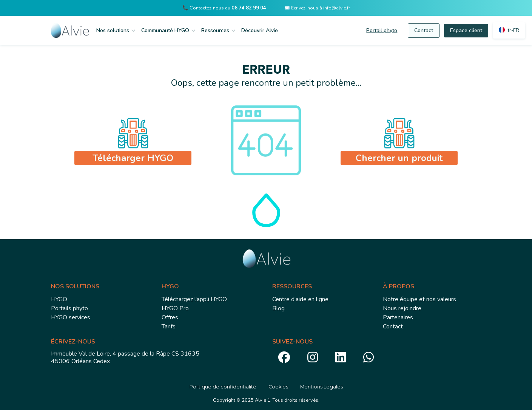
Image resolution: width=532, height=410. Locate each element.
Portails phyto (69, 308)
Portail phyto (382, 30)
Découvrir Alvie (260, 30)
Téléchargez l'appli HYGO (194, 299)
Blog (278, 308)
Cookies (278, 387)
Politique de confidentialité (223, 387)
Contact (424, 30)
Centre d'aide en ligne (300, 299)
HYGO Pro (175, 308)
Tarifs (169, 326)
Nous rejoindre (402, 308)
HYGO (59, 299)
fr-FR (513, 30)
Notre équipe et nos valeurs (419, 299)
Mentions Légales (322, 387)
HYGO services (71, 317)
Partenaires (398, 317)
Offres (170, 317)
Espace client (466, 30)
